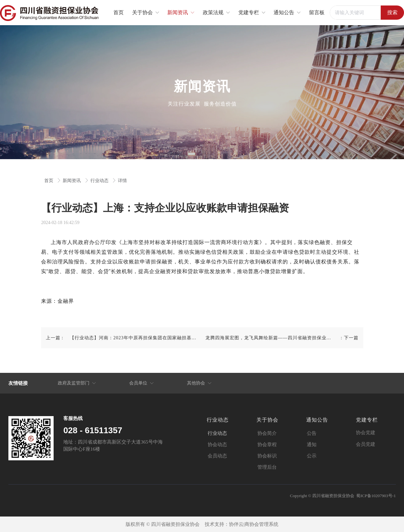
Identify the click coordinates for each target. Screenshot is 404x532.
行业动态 (100, 181)
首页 (49, 181)
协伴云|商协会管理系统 (254, 524)
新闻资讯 (72, 181)
